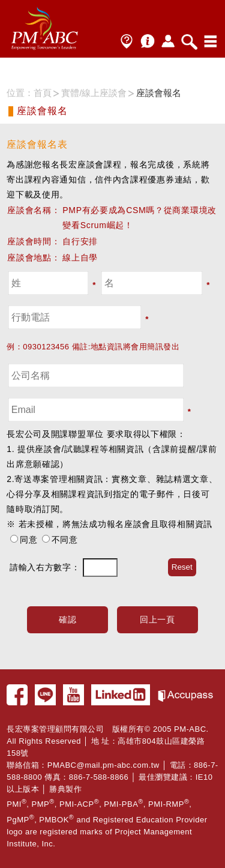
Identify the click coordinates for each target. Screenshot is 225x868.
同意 (28, 540)
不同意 (65, 540)
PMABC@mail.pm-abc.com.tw (103, 765)
